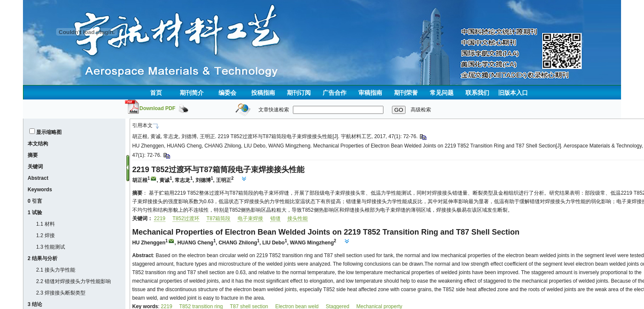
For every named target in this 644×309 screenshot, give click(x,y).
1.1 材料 (45, 224)
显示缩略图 (49, 132)
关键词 (35, 167)
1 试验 (35, 213)
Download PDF (157, 108)
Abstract (38, 178)
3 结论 (35, 304)
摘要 (33, 155)
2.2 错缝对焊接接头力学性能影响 (74, 281)
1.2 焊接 (45, 235)
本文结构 (38, 144)
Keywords (40, 190)
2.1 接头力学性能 (56, 270)
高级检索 (421, 110)
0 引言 (35, 201)
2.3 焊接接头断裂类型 (61, 293)
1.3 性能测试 (51, 247)
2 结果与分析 (43, 258)
